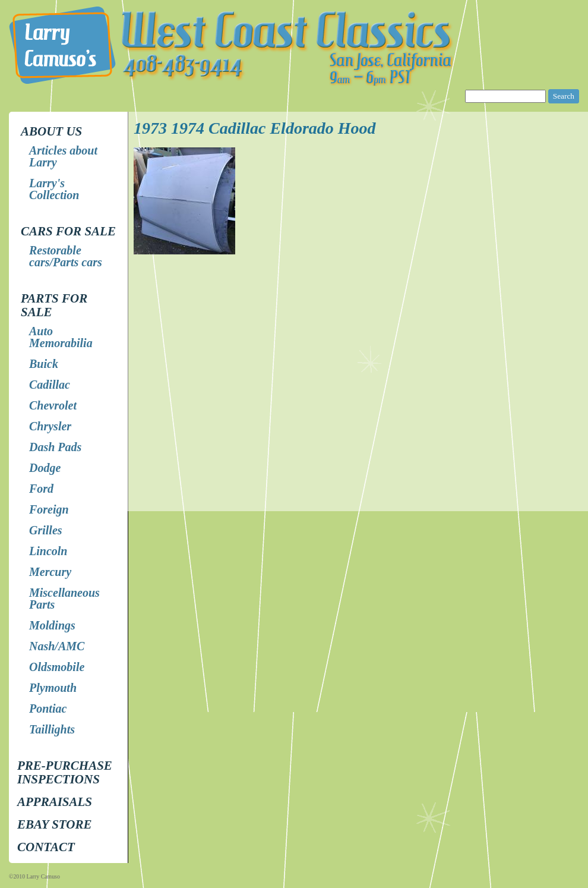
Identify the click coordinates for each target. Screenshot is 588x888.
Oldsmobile (57, 667)
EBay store (54, 824)
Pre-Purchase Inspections (65, 772)
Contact (46, 847)
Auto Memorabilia (61, 337)
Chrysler (50, 426)
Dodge (45, 468)
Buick (44, 364)
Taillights (52, 729)
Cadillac (50, 385)
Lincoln (48, 551)
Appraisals (55, 802)
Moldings (52, 625)
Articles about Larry (63, 156)
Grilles (46, 530)
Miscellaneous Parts (64, 599)
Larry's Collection (54, 189)
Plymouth (53, 688)
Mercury (50, 572)
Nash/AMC (57, 646)
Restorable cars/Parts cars (66, 256)
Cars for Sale (68, 231)
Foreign (49, 509)
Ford (41, 489)
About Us (51, 131)
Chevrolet (53, 405)
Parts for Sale (54, 305)
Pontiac (48, 708)
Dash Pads (55, 447)
